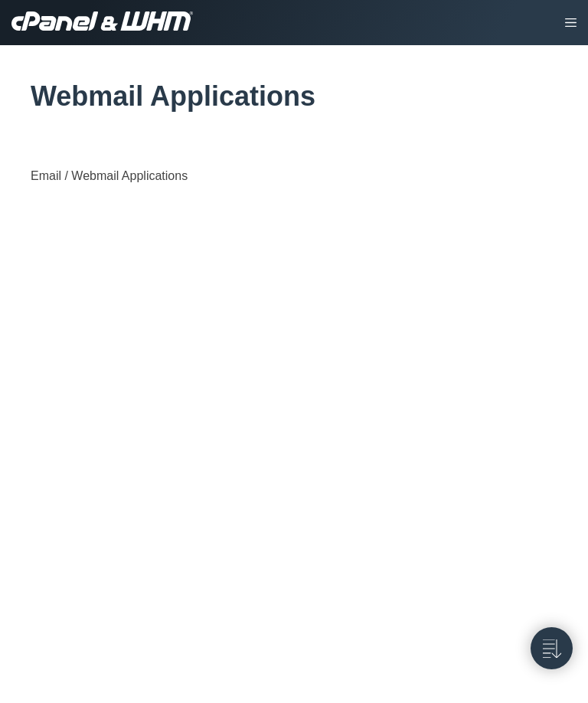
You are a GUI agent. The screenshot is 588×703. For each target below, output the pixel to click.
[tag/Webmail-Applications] (22, 96)
